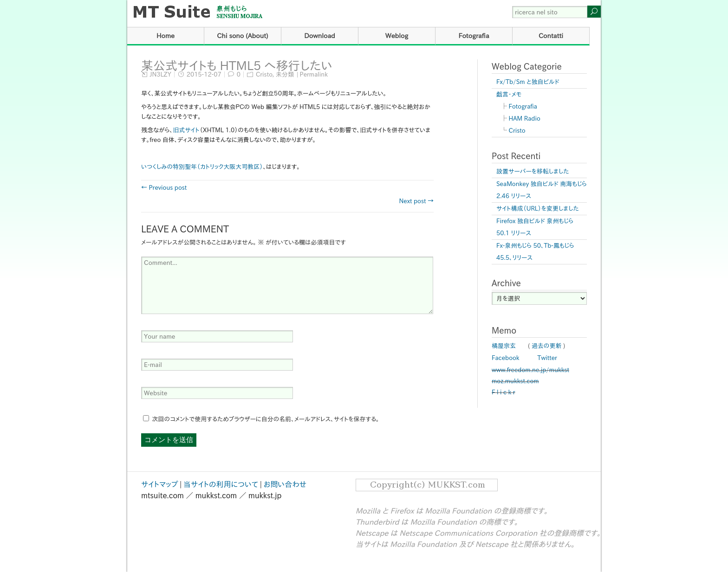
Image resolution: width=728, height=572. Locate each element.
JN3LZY (161, 74)
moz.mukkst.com (515, 381)
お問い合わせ (285, 484)
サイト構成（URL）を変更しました (538, 209)
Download (320, 36)
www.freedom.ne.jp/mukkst (530, 370)
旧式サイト (186, 130)
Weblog (397, 36)
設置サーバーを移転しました (533, 171)
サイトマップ (159, 484)
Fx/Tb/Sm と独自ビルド (528, 82)
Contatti (551, 36)
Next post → (416, 201)
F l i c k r (504, 392)
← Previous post (164, 188)
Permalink (314, 74)
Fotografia (474, 36)
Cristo (264, 74)
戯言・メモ (509, 94)
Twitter (547, 358)
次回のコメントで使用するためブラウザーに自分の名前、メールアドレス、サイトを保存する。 (266, 419)
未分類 (285, 74)
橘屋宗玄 (504, 346)
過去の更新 (547, 346)
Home (166, 36)
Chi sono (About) (243, 36)
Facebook (506, 358)
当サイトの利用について (221, 484)
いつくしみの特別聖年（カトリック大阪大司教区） (202, 167)
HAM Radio (525, 119)
